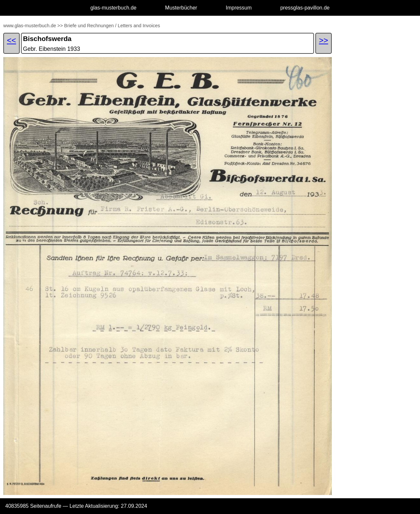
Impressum (239, 8)
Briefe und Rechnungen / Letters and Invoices (112, 26)
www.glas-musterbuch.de (30, 26)
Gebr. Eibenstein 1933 (52, 49)
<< (11, 40)
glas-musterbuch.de (114, 8)
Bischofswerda (47, 39)
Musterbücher (181, 8)
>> (60, 26)
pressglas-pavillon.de (305, 8)
